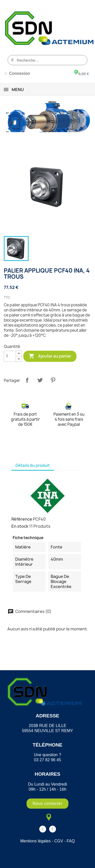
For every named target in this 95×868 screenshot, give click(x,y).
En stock (20, 526)
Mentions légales (35, 841)
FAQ (71, 841)
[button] (48, 804)
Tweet (40, 380)
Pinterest (53, 380)
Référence (22, 519)
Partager (27, 380)
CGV (59, 841)
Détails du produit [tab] (33, 465)
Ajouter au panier (50, 356)
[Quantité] (10, 356)
